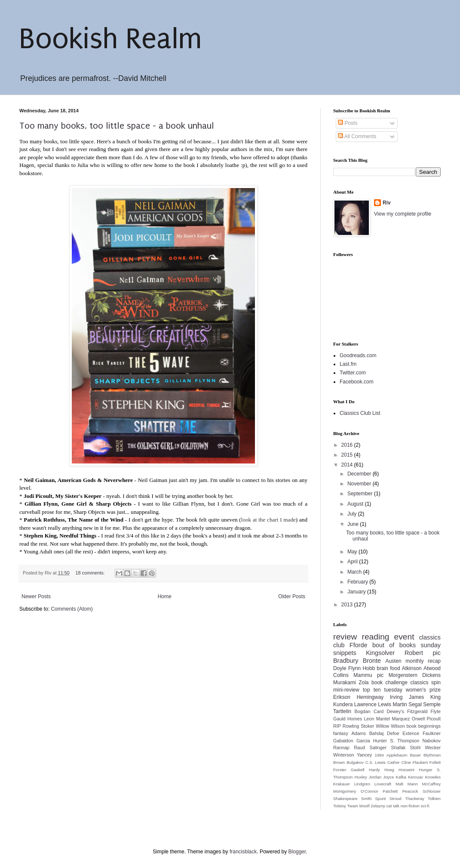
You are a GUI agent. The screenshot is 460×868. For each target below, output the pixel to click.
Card (379, 711)
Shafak (399, 748)
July (353, 514)
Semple (432, 704)
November (360, 484)
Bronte (372, 661)
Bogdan (363, 711)
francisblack (243, 852)
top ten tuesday (383, 690)
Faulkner (432, 733)
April (353, 562)
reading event (388, 637)
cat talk (393, 806)
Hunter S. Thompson (396, 741)
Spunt (380, 798)
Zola (363, 683)
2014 (348, 465)
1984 (379, 755)
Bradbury (346, 661)
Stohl (416, 748)
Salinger (378, 748)
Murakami (345, 683)
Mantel (383, 719)
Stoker (367, 726)
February (358, 582)
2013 (348, 605)
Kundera (343, 704)
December (360, 474)
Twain (353, 806)
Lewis (385, 704)
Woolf (364, 806)
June (354, 524)
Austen (393, 661)
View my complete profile (403, 214)
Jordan (375, 777)
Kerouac (416, 777)
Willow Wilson (390, 726)
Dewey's (395, 711)
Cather (394, 762)
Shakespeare (345, 798)
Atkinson (412, 668)
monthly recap (423, 661)
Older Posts (292, 596)
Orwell (419, 719)
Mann (413, 784)
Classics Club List (360, 413)
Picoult (434, 719)
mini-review (346, 690)
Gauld (339, 719)
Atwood (432, 668)
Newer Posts (36, 596)
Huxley (360, 777)
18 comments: (90, 573)
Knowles (433, 777)
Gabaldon (343, 741)
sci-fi (425, 806)
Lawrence (365, 704)
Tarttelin (342, 711)
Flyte (436, 711)
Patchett (390, 791)
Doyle (340, 668)
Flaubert (420, 762)
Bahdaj (377, 733)
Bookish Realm (110, 39)
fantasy (341, 733)
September (361, 494)
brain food (388, 668)
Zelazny (378, 806)
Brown (339, 762)
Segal (415, 704)
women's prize (423, 690)
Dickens (431, 675)
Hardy (374, 770)
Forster (340, 770)
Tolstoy (340, 806)
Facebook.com (357, 382)
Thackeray (415, 798)
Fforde (359, 645)
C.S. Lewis (376, 762)
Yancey (364, 755)
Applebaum (397, 755)
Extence (411, 733)
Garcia (363, 741)
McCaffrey (431, 784)
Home (165, 596)
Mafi (399, 784)
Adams (359, 733)
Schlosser (432, 791)
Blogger (297, 852)
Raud (359, 748)
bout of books (394, 645)
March (355, 572)
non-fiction (410, 806)
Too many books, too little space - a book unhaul (117, 126)
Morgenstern (403, 675)
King (435, 697)
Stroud (396, 798)
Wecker (433, 748)
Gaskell (358, 770)
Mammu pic (368, 675)
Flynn (354, 668)
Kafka (401, 777)
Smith (366, 798)
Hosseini (406, 770)
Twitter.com (353, 373)
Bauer (415, 755)
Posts (348, 123)
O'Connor (370, 791)
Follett (435, 762)
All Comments (357, 136)
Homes (355, 719)
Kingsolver (380, 653)
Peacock (410, 791)
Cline (406, 762)
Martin (400, 704)
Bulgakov (355, 762)
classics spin (425, 683)
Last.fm (348, 364)
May (353, 552)
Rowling (351, 726)
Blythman (432, 755)
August (356, 504)
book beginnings (424, 726)
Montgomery (345, 791)
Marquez (401, 719)
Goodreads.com (358, 355)
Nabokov (431, 741)
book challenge (389, 683)
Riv (387, 203)
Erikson (342, 697)
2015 (348, 455)
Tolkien (434, 798)
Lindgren (362, 784)
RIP (337, 726)
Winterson (344, 755)
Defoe (393, 733)
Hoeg (389, 770)
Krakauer (342, 784)
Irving (396, 697)
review (345, 637)
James (416, 697)
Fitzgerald (417, 711)
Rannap (341, 748)
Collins (341, 675)
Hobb (369, 668)
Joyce (388, 777)
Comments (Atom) (72, 609)
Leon (369, 719)
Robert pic (423, 653)
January (357, 592)
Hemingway (370, 697)
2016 (348, 445)
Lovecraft (383, 784)
